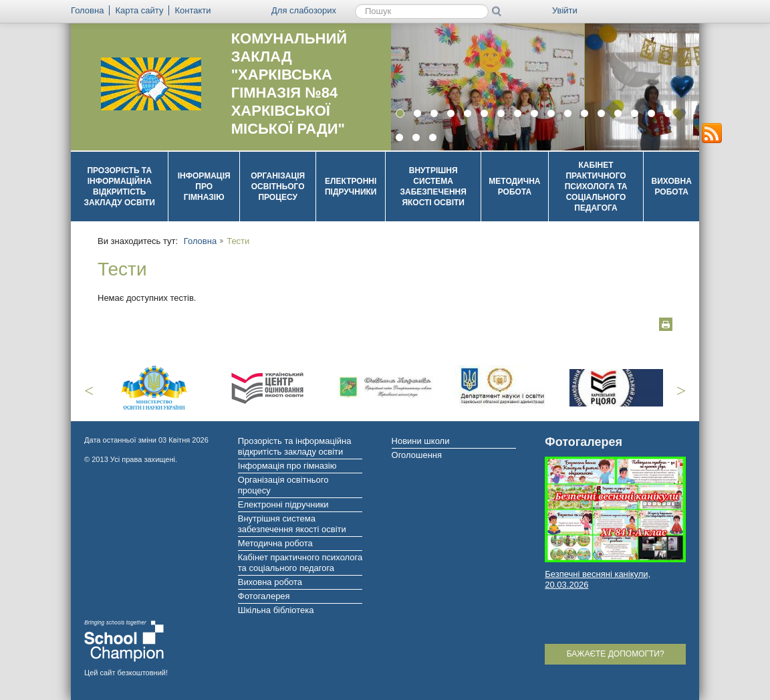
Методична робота (514, 187)
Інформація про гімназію (204, 187)
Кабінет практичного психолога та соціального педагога (596, 187)
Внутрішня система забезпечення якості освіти (433, 187)
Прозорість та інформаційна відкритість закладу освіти (119, 187)
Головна (200, 241)
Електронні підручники (351, 187)
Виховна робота (672, 187)
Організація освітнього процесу (278, 187)
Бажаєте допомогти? (616, 654)
